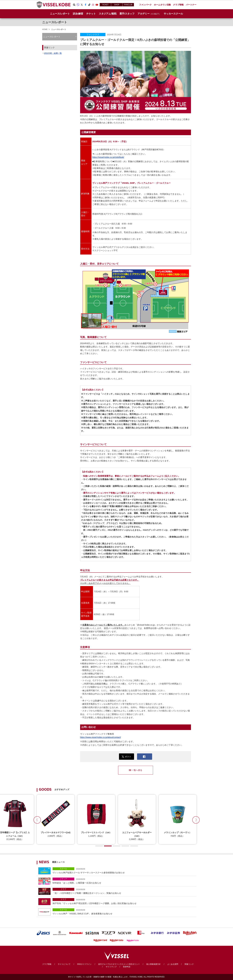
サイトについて (64, 964)
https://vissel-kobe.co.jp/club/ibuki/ (108, 157)
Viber (78, 5)
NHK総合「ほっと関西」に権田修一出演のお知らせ (124, 881)
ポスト (126, 757)
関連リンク (189, 964)
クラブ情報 (47, 964)
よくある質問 (173, 964)
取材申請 (127, 967)
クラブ (63, 889)
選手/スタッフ (127, 14)
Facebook (86, 5)
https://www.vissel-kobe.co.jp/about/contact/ (101, 737)
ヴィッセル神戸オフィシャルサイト (54, 5)
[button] (196, 820)
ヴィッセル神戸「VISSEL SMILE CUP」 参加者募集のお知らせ (124, 912)
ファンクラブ (93, 35)
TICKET (105, 5)
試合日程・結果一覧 (53, 53)
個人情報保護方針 (153, 964)
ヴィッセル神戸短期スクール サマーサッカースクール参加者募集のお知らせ (124, 871)
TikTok (89, 5)
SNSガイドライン (84, 964)
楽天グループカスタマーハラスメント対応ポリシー (119, 964)
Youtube (97, 5)
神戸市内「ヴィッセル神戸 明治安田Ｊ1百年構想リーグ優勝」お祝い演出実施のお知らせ (124, 901)
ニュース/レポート (60, 14)
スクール (63, 869)
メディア (63, 879)
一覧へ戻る (136, 770)
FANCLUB (128, 5)
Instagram (93, 5)
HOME (45, 29)
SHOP (117, 5)
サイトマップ (111, 967)
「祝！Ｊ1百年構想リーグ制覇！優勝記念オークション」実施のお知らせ (124, 891)
